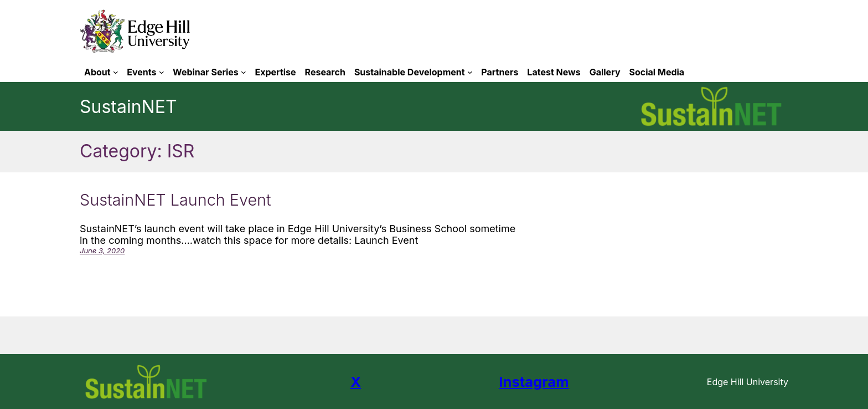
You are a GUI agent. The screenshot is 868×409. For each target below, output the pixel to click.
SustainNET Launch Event (175, 200)
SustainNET (128, 107)
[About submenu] (116, 72)
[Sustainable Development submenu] (470, 72)
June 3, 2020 (102, 250)
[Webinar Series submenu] (244, 72)
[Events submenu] (162, 72)
